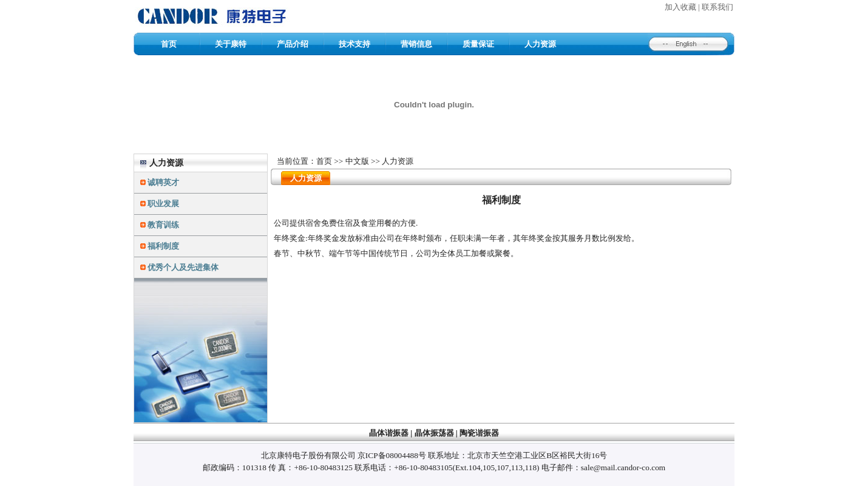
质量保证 (478, 44)
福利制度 (163, 246)
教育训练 (163, 225)
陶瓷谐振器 (479, 433)
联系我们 (717, 7)
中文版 (357, 161)
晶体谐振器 (389, 433)
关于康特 (231, 44)
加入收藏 (680, 7)
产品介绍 (293, 44)
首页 (169, 44)
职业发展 (163, 204)
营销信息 (416, 44)
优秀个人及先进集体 (183, 267)
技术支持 (354, 44)
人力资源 (540, 44)
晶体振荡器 (434, 433)
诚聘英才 (163, 182)
